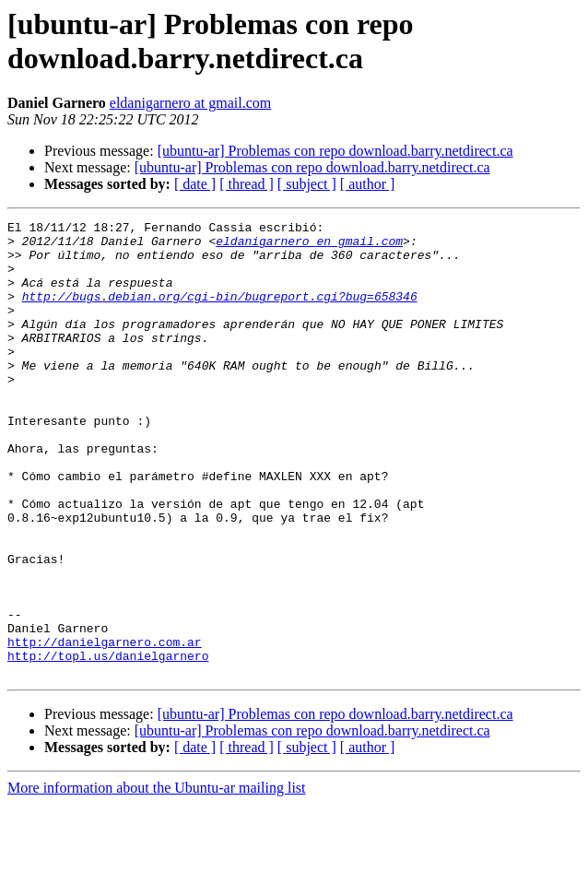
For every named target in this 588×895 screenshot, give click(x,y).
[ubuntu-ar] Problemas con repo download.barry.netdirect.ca (335, 151)
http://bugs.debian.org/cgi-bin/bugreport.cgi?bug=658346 (220, 312)
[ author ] (368, 184)
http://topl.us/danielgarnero (108, 744)
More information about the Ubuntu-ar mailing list (157, 879)
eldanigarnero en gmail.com (309, 246)
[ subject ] (307, 184)
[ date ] (195, 184)
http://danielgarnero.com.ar (105, 727)
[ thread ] (247, 184)
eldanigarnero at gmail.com (190, 103)
